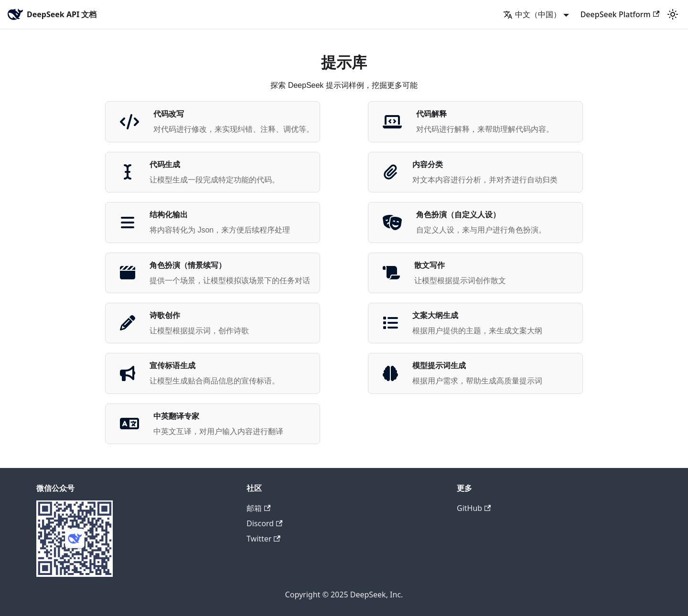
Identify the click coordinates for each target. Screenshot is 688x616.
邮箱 (258, 508)
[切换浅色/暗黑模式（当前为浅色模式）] (673, 14)
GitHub (474, 508)
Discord (264, 523)
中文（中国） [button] (532, 14)
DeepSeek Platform (620, 14)
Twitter (263, 539)
